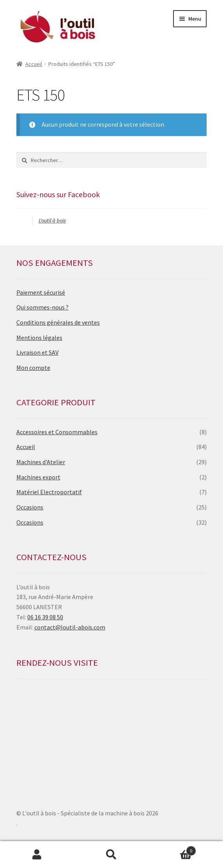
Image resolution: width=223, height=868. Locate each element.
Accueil (34, 64)
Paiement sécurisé (41, 292)
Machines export (38, 477)
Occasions (30, 507)
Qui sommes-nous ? (42, 307)
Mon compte (33, 368)
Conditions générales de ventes (58, 322)
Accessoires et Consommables (57, 432)
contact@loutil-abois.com (70, 627)
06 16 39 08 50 (45, 617)
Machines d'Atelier (41, 462)
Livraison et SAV (37, 352)
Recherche (112, 855)
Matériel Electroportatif (49, 492)
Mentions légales (39, 338)
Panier (172, 849)
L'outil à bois (52, 221)
